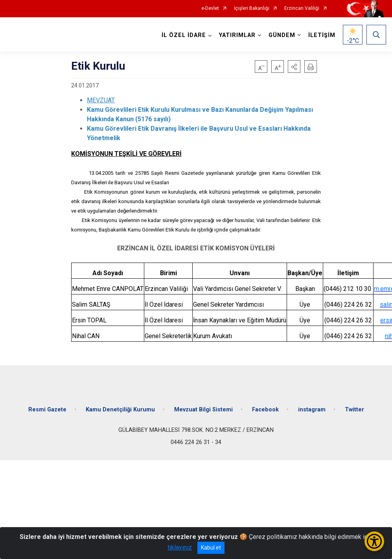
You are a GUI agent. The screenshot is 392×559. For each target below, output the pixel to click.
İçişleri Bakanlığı (252, 8)
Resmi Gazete (47, 410)
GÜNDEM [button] (282, 35)
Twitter (354, 410)
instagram (312, 410)
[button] (294, 67)
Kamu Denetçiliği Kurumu (120, 410)
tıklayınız (180, 547)
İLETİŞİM (322, 35)
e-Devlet (210, 8)
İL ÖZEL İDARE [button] (184, 35)
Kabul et (211, 548)
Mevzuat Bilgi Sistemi (203, 410)
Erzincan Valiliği (302, 8)
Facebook (265, 410)
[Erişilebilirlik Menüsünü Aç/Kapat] (374, 541)
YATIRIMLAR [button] (237, 35)
